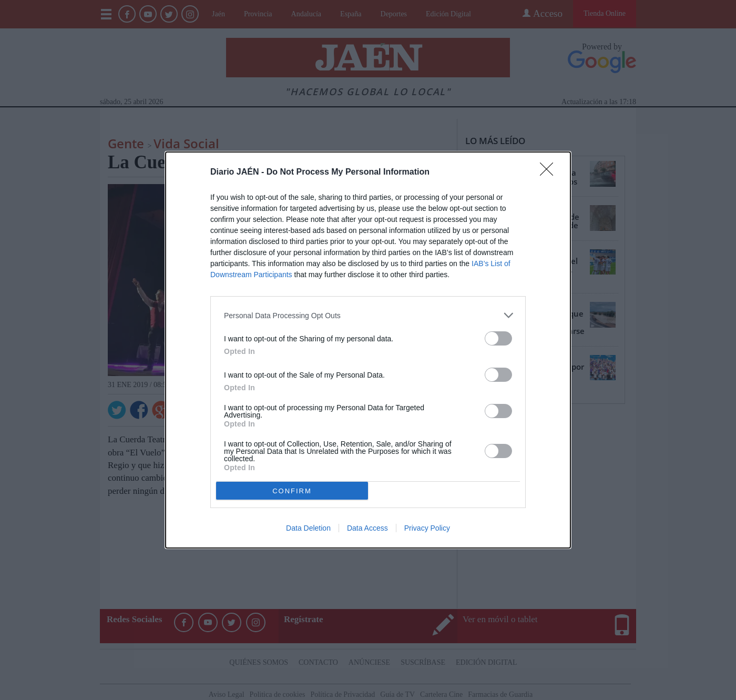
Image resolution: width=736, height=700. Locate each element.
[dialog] (368, 350)
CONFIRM (292, 491)
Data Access (367, 528)
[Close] (550, 173)
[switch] (498, 338)
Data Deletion (308, 528)
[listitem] (368, 315)
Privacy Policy (427, 528)
